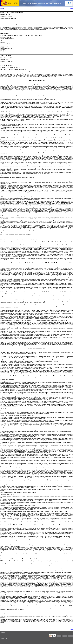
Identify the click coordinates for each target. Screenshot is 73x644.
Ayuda (2, 9)
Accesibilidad (3, 633)
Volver (72, 9)
